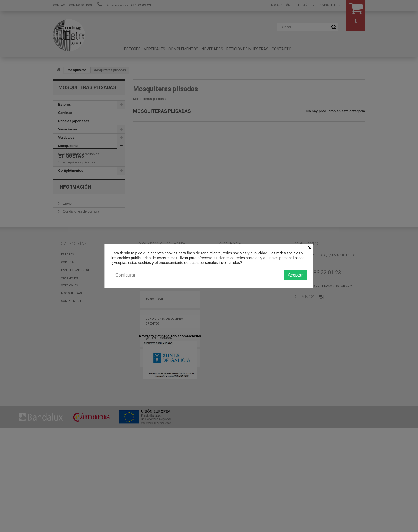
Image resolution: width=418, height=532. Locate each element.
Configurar (125, 275)
